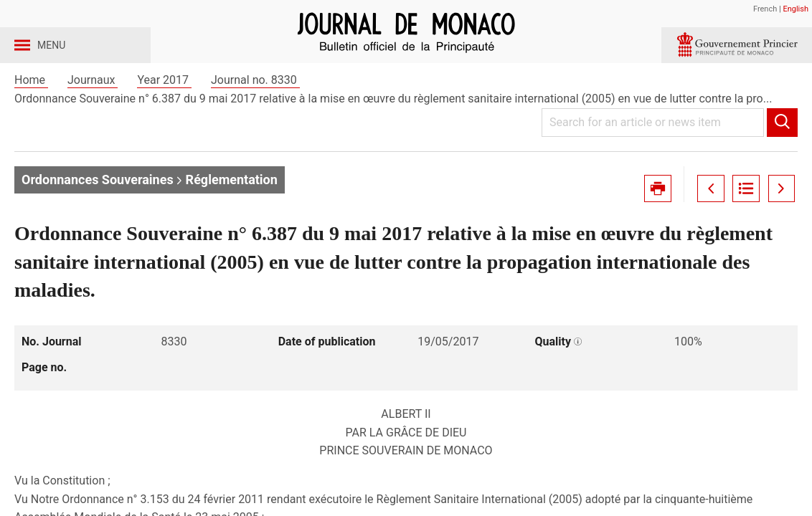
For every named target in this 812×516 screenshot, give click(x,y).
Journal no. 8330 (255, 114)
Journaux (93, 114)
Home (31, 114)
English (796, 9)
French (765, 9)
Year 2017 (164, 114)
